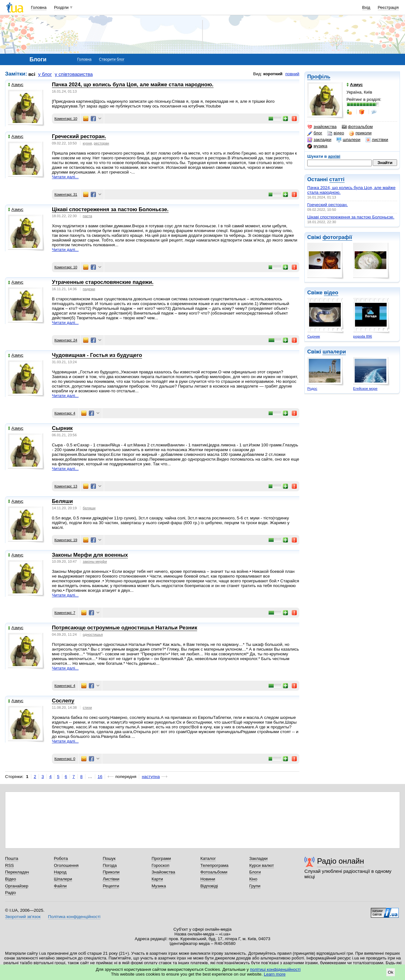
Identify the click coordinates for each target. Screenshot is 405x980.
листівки (377, 140)
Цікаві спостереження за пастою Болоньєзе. (351, 217)
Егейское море (365, 389)
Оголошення (66, 865)
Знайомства (163, 872)
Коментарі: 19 (66, 540)
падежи (89, 289)
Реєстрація (388, 7)
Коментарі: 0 (65, 759)
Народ (60, 872)
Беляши (62, 501)
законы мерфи (95, 561)
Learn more (275, 974)
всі (32, 74)
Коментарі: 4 (65, 413)
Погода (110, 865)
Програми (161, 858)
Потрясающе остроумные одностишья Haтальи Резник (125, 628)
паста (87, 216)
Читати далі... (65, 177)
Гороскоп (160, 865)
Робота (61, 858)
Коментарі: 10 (66, 119)
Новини (208, 879)
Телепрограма (214, 865)
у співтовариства (74, 74)
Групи (255, 886)
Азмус (16, 85)
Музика (159, 886)
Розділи (61, 7)
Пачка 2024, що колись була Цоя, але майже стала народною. (133, 85)
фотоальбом (357, 127)
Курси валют (262, 865)
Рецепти (111, 886)
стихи (87, 707)
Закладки (259, 858)
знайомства (322, 127)
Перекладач (17, 872)
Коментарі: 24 (66, 340)
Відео (11, 879)
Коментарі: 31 (66, 194)
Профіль (319, 77)
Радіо (10, 893)
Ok (391, 972)
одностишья (93, 634)
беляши (89, 508)
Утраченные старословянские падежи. (103, 282)
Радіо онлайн (341, 861)
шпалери (348, 140)
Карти (157, 879)
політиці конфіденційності (275, 969)
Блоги (255, 872)
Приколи (111, 872)
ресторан (102, 143)
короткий (273, 74)
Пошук (109, 858)
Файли (60, 886)
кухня (87, 143)
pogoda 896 (363, 336)
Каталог (208, 858)
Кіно (253, 879)
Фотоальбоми (214, 872)
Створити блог (112, 59)
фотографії (337, 237)
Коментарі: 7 (65, 613)
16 (100, 777)
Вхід (366, 7)
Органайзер (17, 886)
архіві (334, 156)
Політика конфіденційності (74, 917)
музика (317, 146)
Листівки (111, 879)
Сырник (314, 336)
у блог (45, 74)
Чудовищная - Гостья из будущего (97, 355)
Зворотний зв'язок (23, 917)
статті (337, 179)
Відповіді (209, 886)
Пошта (12, 858)
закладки (319, 140)
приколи (360, 133)
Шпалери (63, 879)
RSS (9, 865)
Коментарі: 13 (66, 486)
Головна (39, 7)
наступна (151, 777)
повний (292, 74)
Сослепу (63, 701)
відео (336, 133)
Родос (312, 389)
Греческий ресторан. (327, 205)
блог (315, 133)
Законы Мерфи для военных (90, 555)
